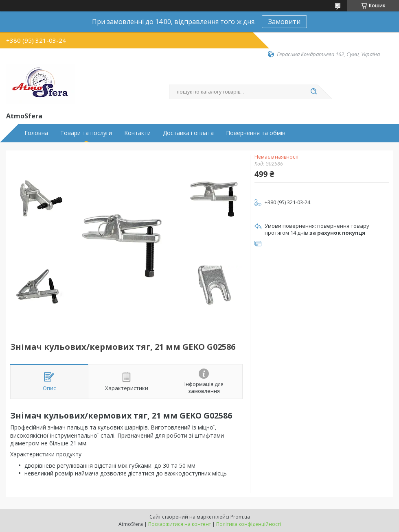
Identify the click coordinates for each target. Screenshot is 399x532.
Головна (36, 133)
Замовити (284, 22)
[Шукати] (313, 92)
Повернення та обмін (256, 133)
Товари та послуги (86, 133)
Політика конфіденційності (249, 524)
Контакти (137, 133)
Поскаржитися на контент (180, 524)
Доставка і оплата (188, 133)
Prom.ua (240, 517)
